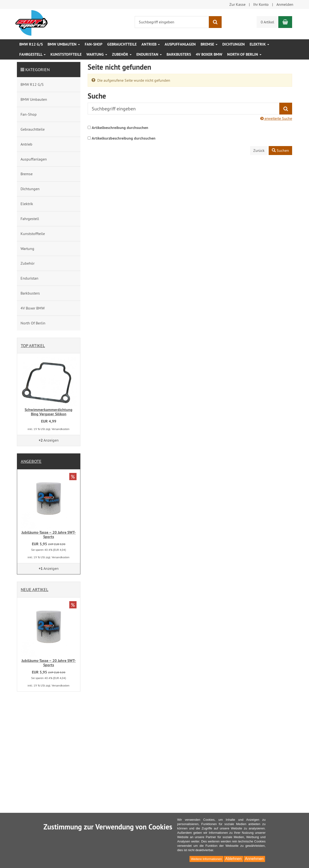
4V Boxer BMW (209, 54)
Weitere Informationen (206, 859)
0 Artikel (267, 22)
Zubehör (122, 54)
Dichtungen (234, 44)
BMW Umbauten (64, 44)
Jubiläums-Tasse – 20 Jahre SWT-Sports (49, 535)
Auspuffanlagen (180, 44)
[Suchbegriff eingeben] (172, 22)
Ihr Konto (261, 4)
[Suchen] (215, 22)
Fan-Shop (94, 44)
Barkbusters (179, 54)
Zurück (259, 150)
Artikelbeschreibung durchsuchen (120, 128)
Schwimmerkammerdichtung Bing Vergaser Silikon (49, 412)
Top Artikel (33, 346)
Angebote (31, 461)
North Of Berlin (244, 54)
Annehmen (254, 859)
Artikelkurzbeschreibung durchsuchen (124, 138)
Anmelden (285, 4)
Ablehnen (233, 859)
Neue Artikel (35, 589)
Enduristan (149, 54)
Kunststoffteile (66, 54)
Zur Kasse (237, 4)
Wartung (97, 54)
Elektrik (259, 44)
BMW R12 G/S (31, 44)
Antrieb (151, 44)
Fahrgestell (32, 54)
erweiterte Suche (276, 118)
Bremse (209, 44)
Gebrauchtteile (122, 44)
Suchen (280, 150)
